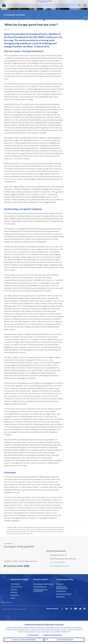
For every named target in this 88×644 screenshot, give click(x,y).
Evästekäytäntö (61, 591)
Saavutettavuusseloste (64, 594)
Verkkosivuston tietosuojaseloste (62, 587)
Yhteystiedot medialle (15, 566)
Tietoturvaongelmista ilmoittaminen (40, 590)
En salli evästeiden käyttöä (64, 639)
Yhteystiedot (15, 595)
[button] (85, 2)
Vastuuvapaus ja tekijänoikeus (43, 584)
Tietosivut (14, 589)
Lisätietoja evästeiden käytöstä (53, 634)
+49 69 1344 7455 (59, 562)
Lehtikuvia (14, 592)
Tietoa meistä (15, 584)
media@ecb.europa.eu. (61, 566)
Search (79, 5)
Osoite (13, 598)
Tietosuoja (60, 584)
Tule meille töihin (16, 587)
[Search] (43, 5)
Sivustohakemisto (7, 602)
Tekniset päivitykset (40, 587)
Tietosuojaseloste (33, 634)
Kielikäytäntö (61, 597)
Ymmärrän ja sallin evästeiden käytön (24, 639)
